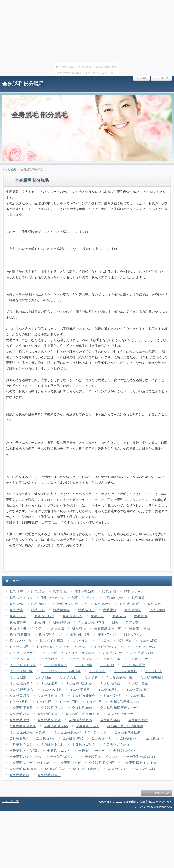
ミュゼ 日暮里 (138, 683)
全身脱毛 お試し (52, 744)
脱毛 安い (119, 616)
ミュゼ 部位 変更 (138, 689)
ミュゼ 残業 (18, 677)
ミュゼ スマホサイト (24, 653)
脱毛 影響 (141, 616)
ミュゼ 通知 (49, 683)
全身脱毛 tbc (155, 738)
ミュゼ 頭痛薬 (110, 683)
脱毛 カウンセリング (72, 604)
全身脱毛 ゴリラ (84, 744)
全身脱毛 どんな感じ (24, 751)
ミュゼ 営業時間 (56, 665)
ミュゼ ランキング (79, 659)
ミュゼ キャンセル (73, 647)
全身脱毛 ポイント (63, 757)
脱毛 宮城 (57, 628)
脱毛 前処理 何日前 (107, 628)
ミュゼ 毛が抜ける (51, 696)
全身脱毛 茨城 (55, 769)
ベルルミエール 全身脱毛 (125, 726)
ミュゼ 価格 (84, 665)
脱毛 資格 (16, 604)
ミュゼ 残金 (43, 677)
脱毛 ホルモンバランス (26, 628)
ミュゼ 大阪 (68, 677)
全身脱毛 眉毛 (138, 720)
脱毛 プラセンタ (52, 598)
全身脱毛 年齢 (110, 720)
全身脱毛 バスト (124, 751)
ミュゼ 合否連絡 (125, 671)
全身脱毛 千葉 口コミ (125, 702)
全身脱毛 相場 (19, 714)
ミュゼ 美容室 (80, 689)
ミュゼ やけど (48, 659)
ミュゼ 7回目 (69, 702)
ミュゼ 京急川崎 (21, 671)
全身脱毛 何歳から (86, 769)
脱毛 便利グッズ (50, 634)
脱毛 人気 (154, 604)
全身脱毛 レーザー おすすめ (29, 763)
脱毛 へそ (97, 616)
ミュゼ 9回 (94, 702)
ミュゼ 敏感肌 (108, 689)
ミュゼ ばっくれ (142, 653)
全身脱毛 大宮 (48, 714)
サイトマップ (161, 78)
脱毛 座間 (125, 641)
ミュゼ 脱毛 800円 (91, 622)
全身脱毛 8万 (19, 738)
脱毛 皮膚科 (133, 610)
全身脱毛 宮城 (145, 769)
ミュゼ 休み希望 (133, 665)
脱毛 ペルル (80, 641)
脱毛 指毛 (79, 628)
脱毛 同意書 (61, 610)
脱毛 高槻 (103, 641)
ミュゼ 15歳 (148, 641)
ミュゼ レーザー (140, 659)
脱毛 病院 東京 (20, 634)
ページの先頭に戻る (158, 793)
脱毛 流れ (60, 592)
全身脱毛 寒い (117, 769)
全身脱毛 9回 (46, 738)
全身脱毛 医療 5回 (102, 763)
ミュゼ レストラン (23, 665)
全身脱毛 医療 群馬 (23, 769)
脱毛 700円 (157, 610)
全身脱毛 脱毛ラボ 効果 (82, 714)
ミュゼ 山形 (9, 170)
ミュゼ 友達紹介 (84, 696)
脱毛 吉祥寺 (18, 622)
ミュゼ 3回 (138, 696)
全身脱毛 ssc (129, 738)
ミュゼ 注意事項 (21, 683)
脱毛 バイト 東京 (51, 641)
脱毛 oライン (133, 634)
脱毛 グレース (134, 592)
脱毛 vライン (107, 634)
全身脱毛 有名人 (88, 726)
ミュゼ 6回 (44, 702)
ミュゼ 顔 (107, 665)
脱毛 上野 (16, 592)
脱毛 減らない (113, 598)
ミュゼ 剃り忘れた (79, 683)
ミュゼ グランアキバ (109, 647)
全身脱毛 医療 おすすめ (139, 763)
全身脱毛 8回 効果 (127, 732)
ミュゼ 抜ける (52, 689)
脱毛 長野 (38, 610)
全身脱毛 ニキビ (59, 751)
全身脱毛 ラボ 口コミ (142, 757)
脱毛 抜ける (86, 610)
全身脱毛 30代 (73, 738)
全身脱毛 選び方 (52, 708)
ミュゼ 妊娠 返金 (22, 689)
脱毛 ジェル (18, 616)
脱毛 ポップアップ (125, 622)
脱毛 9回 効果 (85, 592)
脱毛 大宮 (16, 610)
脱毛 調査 (38, 592)
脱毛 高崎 (138, 598)
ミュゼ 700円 (19, 647)
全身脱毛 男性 (19, 720)
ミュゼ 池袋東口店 (119, 677)
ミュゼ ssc (44, 647)
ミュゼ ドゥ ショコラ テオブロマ (71, 653)
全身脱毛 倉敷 (82, 708)
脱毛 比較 (110, 610)
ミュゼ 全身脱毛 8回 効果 (28, 732)
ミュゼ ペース (19, 659)
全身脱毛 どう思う (116, 744)
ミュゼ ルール (110, 659)
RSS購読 (141, 78)
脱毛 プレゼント (84, 598)
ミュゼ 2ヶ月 (113, 696)
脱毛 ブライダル (21, 598)
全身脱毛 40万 (101, 738)
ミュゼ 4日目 (19, 702)
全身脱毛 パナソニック (26, 757)
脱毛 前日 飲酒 (139, 628)
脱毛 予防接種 (80, 634)
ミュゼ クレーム (143, 647)
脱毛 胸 (40, 622)
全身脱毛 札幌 (19, 775)
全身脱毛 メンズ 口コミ (101, 757)
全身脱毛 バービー (92, 751)
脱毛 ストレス (44, 616)
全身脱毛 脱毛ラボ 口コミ (126, 714)
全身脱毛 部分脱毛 (23, 84)
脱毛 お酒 (109, 592)
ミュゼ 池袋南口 (152, 677)
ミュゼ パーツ (112, 653)
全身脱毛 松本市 (49, 775)
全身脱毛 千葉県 (21, 708)
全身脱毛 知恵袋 (49, 720)
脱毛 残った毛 (129, 604)
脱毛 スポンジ (72, 616)
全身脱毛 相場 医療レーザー (120, 708)
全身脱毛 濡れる (80, 720)
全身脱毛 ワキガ (69, 763)
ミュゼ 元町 (97, 671)
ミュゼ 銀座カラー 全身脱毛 (61, 671)
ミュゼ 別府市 (19, 696)
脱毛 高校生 (103, 604)
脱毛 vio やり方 (20, 641)
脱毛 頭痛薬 (61, 622)
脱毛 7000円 (40, 604)
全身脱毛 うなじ (21, 744)
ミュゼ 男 (91, 677)
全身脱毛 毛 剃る (56, 726)
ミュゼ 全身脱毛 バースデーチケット (80, 732)
